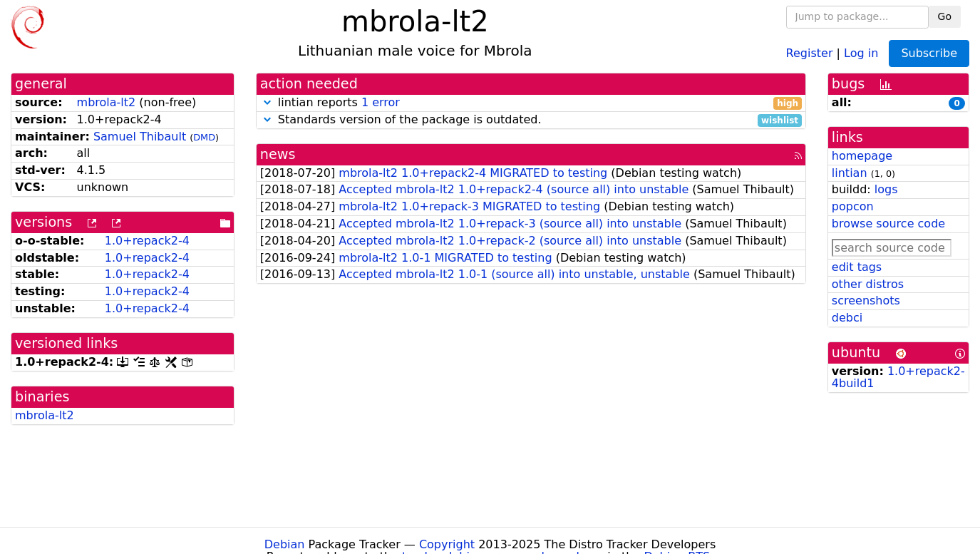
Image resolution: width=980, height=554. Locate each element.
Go (945, 16)
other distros (868, 284)
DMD (204, 137)
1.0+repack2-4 (147, 241)
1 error (381, 102)
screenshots (866, 301)
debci (847, 318)
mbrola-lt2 (107, 102)
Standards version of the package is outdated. (531, 120)
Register (810, 52)
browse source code (888, 224)
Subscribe (929, 53)
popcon (853, 206)
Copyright (447, 544)
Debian (285, 544)
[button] (267, 102)
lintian (850, 173)
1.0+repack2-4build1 (898, 377)
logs (886, 189)
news (278, 154)
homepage (862, 156)
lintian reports (531, 103)
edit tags (857, 267)
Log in (861, 52)
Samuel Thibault (140, 137)
